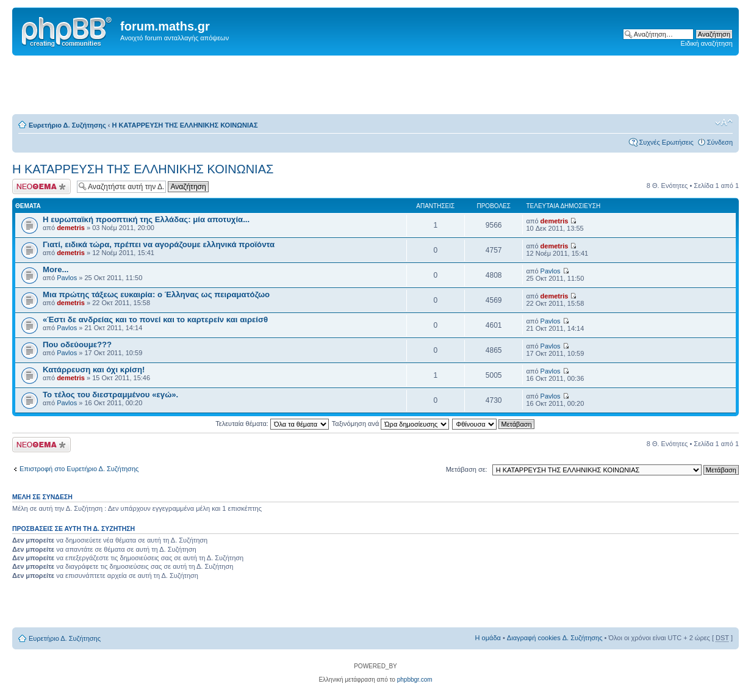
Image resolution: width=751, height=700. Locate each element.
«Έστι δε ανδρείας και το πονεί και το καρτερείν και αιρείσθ (155, 319)
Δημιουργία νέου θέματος (41, 186)
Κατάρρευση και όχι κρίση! (94, 370)
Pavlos (67, 278)
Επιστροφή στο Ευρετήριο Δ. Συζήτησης (79, 469)
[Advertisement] (376, 85)
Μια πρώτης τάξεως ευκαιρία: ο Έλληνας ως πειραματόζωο (156, 294)
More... (56, 269)
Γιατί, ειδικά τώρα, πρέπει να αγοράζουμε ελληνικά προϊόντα (159, 244)
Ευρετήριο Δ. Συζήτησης (67, 125)
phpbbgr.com (415, 680)
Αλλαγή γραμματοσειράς (724, 123)
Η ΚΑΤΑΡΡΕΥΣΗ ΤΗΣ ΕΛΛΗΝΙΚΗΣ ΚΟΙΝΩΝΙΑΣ (185, 125)
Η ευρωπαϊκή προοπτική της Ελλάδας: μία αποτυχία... (146, 219)
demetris (71, 228)
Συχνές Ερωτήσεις (666, 142)
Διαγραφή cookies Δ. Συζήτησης (555, 638)
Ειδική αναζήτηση (707, 43)
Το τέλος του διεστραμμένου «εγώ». (110, 395)
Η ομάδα (488, 638)
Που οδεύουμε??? (77, 345)
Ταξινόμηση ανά (391, 424)
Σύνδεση (720, 142)
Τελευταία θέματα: (272, 424)
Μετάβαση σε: (467, 469)
